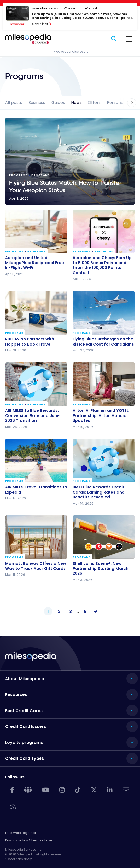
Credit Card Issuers (26, 726)
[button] (129, 103)
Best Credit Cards (24, 711)
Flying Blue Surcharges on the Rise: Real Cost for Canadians (103, 342)
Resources (16, 695)
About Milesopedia (25, 679)
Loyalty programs (24, 743)
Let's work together (21, 833)
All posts (14, 102)
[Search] (114, 39)
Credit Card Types (25, 758)
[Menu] (129, 39)
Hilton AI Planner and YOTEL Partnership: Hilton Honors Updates (101, 416)
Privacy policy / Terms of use (29, 840)
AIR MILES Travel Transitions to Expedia (36, 490)
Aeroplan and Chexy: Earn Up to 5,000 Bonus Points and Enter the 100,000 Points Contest (102, 265)
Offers (94, 102)
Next (94, 612)
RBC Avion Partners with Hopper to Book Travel (30, 342)
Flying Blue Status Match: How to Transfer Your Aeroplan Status (70, 161)
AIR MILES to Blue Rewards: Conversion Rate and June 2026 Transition (32, 416)
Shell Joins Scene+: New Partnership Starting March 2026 (101, 569)
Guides (58, 102)
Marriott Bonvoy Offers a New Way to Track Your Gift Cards (36, 566)
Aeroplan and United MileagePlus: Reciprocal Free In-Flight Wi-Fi (34, 263)
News (76, 102)
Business (37, 102)
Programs (14, 252)
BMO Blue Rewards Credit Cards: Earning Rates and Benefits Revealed (99, 492)
